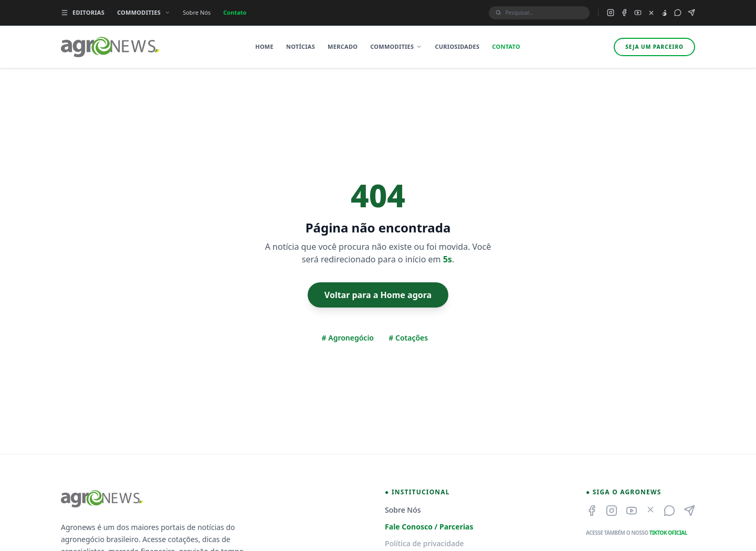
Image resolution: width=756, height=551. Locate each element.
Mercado (343, 46)
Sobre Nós (197, 12)
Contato (235, 12)
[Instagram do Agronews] (611, 13)
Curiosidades (457, 46)
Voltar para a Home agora (378, 295)
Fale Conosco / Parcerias (429, 527)
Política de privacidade (424, 543)
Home (264, 46)
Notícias (301, 46)
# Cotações (408, 338)
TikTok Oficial (668, 533)
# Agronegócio (348, 338)
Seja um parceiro (654, 47)
